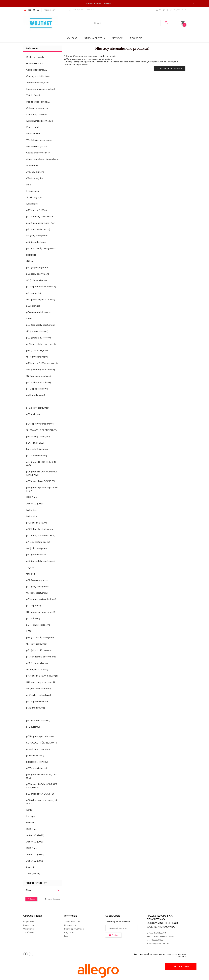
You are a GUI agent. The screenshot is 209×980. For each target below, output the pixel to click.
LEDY (29, 318)
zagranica (31, 255)
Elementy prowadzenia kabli (41, 89)
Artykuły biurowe (35, 172)
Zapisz (113, 935)
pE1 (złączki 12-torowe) (39, 338)
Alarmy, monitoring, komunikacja (42, 159)
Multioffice (32, 510)
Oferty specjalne (35, 178)
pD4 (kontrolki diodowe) (38, 312)
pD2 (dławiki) (33, 306)
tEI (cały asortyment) (37, 331)
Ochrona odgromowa (37, 108)
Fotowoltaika (33, 134)
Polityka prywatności (74, 929)
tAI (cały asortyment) (37, 236)
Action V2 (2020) (35, 504)
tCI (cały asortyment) (37, 280)
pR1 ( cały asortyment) (38, 408)
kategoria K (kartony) (37, 449)
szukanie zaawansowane (170, 68)
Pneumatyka (33, 165)
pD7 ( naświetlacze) (37, 456)
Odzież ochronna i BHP (38, 153)
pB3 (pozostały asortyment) (41, 248)
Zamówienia (29, 932)
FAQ (66, 936)
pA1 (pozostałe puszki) (38, 229)
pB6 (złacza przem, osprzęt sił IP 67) (42, 489)
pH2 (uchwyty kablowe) (39, 382)
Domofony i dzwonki (37, 114)
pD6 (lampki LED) (35, 443)
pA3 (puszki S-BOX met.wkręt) (42, 363)
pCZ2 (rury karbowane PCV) (41, 223)
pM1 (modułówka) (36, 395)
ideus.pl (30, 823)
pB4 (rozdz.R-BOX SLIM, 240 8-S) (41, 464)
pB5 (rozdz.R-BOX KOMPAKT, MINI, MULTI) (42, 473)
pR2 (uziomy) (33, 414)
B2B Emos (32, 497)
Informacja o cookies (143, 954)
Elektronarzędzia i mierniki (39, 121)
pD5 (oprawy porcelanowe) (40, 424)
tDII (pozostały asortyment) (41, 299)
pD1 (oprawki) (34, 293)
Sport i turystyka (35, 197)
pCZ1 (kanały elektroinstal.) (40, 216)
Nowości (118, 38)
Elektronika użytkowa (37, 146)
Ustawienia (29, 929)
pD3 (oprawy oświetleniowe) (41, 287)
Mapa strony (70, 925)
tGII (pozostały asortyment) (41, 369)
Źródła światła (34, 95)
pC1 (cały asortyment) (38, 274)
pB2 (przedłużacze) (36, 242)
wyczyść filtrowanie (52, 899)
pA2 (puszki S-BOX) (37, 210)
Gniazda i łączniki (35, 63)
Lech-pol (31, 816)
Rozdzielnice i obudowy (38, 102)
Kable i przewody (35, 57)
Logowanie (29, 922)
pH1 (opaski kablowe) (37, 389)
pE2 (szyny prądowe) (37, 268)
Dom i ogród (32, 127)
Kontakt (72, 38)
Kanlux (30, 810)
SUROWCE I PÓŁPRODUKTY (42, 430)
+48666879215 (155, 940)
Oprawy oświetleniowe (38, 76)
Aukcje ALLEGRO (72, 922)
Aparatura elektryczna (38, 82)
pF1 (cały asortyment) (38, 350)
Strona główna (95, 38)
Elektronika (32, 204)
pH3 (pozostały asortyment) (41, 344)
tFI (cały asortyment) (37, 357)
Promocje (136, 38)
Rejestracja (29, 925)
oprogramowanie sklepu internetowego (170, 954)
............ (29, 401)
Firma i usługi (33, 191)
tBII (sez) (31, 261)
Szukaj (31, 899)
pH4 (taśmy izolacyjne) (38, 436)
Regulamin (69, 932)
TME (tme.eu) (33, 873)
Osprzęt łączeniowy (37, 70)
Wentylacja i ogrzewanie (39, 140)
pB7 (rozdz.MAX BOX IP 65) (41, 481)
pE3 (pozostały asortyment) (41, 325)
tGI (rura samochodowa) (39, 376)
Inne (29, 185)
